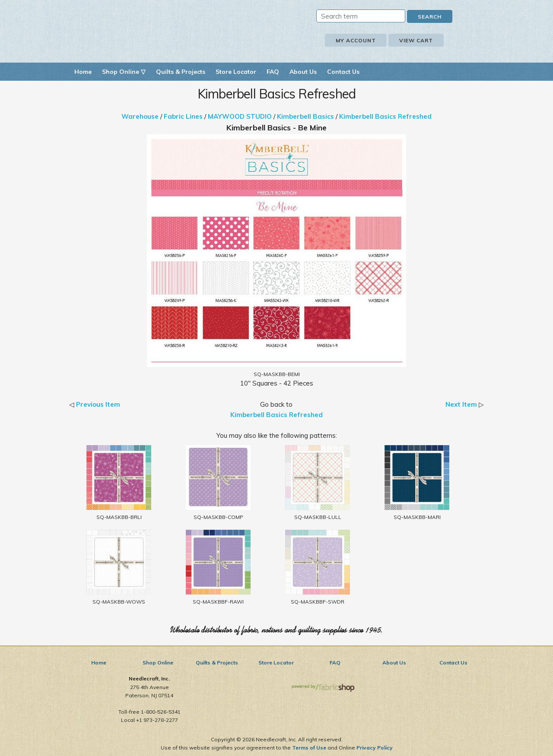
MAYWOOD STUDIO (240, 116)
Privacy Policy (375, 748)
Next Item (461, 404)
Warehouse (140, 116)
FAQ (273, 72)
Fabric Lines (183, 116)
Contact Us (343, 72)
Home (83, 72)
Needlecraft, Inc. (168, 30)
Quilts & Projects (181, 72)
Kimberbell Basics (305, 116)
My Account (356, 40)
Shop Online (158, 663)
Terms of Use (309, 748)
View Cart (416, 40)
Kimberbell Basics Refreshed (385, 116)
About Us (303, 72)
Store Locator (236, 72)
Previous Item (98, 404)
